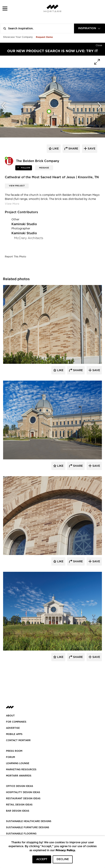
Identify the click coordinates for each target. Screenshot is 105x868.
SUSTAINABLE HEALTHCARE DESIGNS (29, 821)
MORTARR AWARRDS (19, 776)
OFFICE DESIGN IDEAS (20, 786)
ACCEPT (42, 859)
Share (77, 370)
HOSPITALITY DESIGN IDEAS (23, 792)
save (91, 149)
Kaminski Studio (24, 224)
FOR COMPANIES (16, 722)
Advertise (13, 728)
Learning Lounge (18, 763)
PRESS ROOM (14, 751)
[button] (5, 8)
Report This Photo (15, 257)
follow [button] (25, 168)
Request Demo (44, 37)
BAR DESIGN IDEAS (18, 811)
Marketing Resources (21, 770)
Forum (10, 757)
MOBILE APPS (14, 734)
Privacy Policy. (66, 850)
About (10, 716)
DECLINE (63, 859)
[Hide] (99, 45)
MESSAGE (44, 168)
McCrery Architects (29, 238)
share (73, 149)
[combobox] (90, 28)
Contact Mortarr (18, 740)
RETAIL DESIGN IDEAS (19, 805)
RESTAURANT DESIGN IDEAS (23, 798)
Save (96, 370)
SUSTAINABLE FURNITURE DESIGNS (28, 827)
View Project (17, 186)
